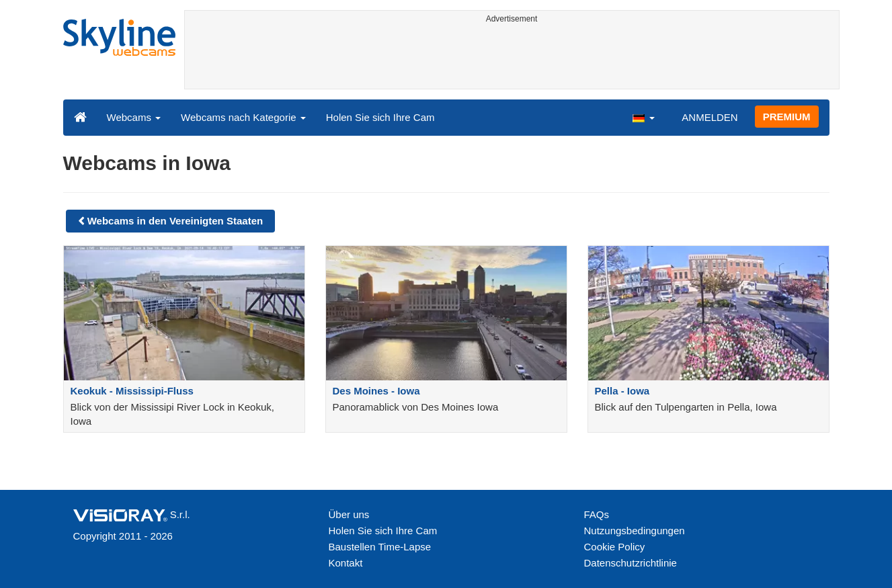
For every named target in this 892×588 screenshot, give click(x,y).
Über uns (349, 514)
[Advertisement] (512, 58)
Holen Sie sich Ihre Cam (380, 117)
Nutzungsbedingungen (635, 531)
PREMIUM (787, 117)
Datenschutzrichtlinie (631, 563)
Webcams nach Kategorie (243, 117)
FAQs (597, 514)
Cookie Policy (615, 547)
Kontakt (346, 563)
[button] (643, 117)
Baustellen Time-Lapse (380, 547)
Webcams (134, 117)
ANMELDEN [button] (709, 117)
